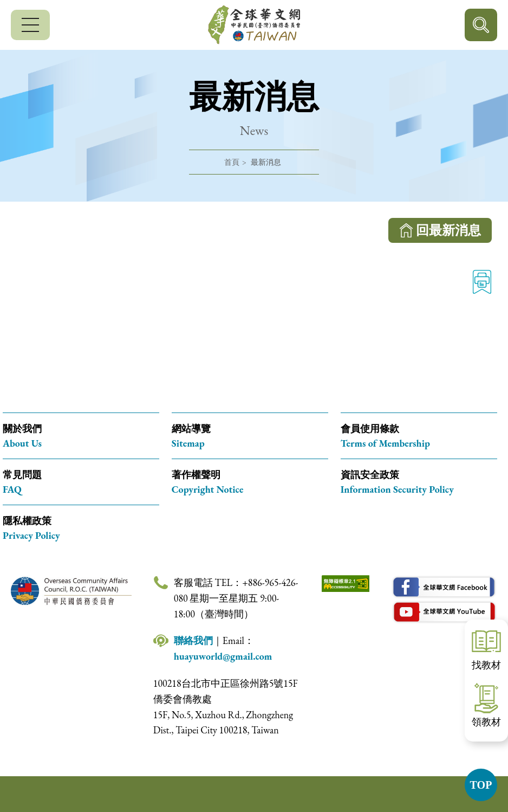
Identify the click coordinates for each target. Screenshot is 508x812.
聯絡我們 (193, 640)
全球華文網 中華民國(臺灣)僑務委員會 (254, 25)
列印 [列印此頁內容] (482, 282)
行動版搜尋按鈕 (481, 25)
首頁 (232, 162)
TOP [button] (481, 785)
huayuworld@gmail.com (223, 656)
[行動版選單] (30, 25)
